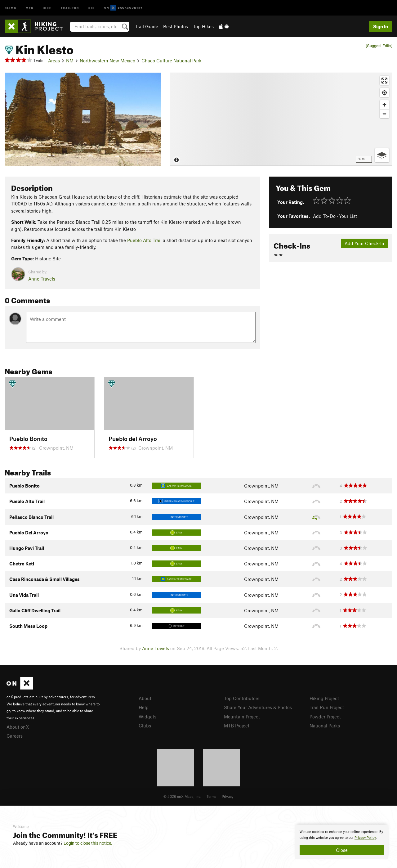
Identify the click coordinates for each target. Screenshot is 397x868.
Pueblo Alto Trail (144, 240)
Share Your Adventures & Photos (258, 707)
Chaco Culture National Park (172, 61)
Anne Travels (42, 279)
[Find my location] (384, 93)
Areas (54, 61)
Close (342, 850)
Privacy (228, 796)
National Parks (325, 726)
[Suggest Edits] (379, 46)
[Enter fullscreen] (384, 81)
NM (70, 61)
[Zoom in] (384, 105)
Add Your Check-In (364, 243)
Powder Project (325, 717)
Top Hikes (203, 26)
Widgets (147, 717)
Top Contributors (242, 698)
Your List (348, 216)
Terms (212, 796)
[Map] (281, 119)
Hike (47, 8)
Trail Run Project (327, 707)
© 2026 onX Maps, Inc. (182, 796)
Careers (15, 736)
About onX (18, 727)
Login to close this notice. (88, 843)
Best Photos (176, 26)
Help (144, 707)
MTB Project (237, 726)
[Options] (382, 155)
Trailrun (70, 8)
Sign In (381, 26)
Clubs (145, 726)
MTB (30, 8)
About (145, 698)
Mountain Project (242, 717)
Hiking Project (324, 698)
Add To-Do (324, 216)
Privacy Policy (365, 838)
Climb (11, 8)
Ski (92, 8)
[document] (342, 842)
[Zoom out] (384, 114)
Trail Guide (147, 26)
